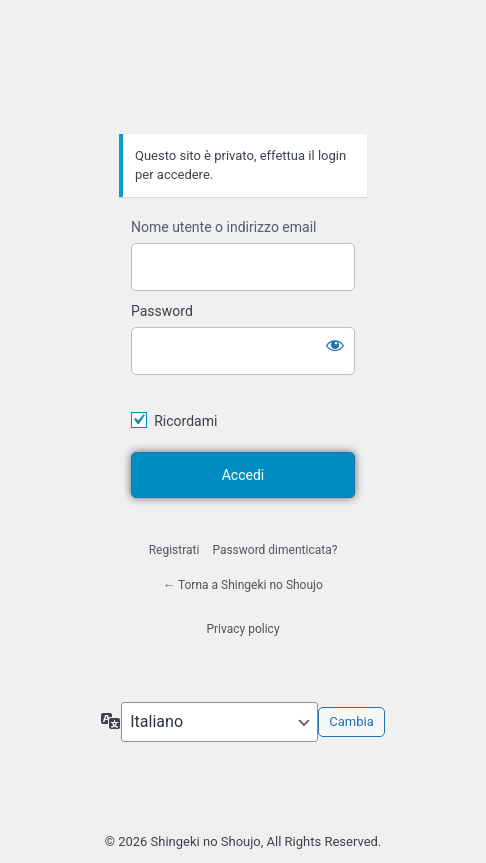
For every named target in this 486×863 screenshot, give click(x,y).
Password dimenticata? (274, 550)
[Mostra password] (335, 345)
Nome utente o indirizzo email (223, 227)
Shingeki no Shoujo (243, 78)
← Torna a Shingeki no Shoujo (243, 585)
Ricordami (185, 421)
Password (162, 311)
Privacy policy (242, 629)
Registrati (174, 550)
